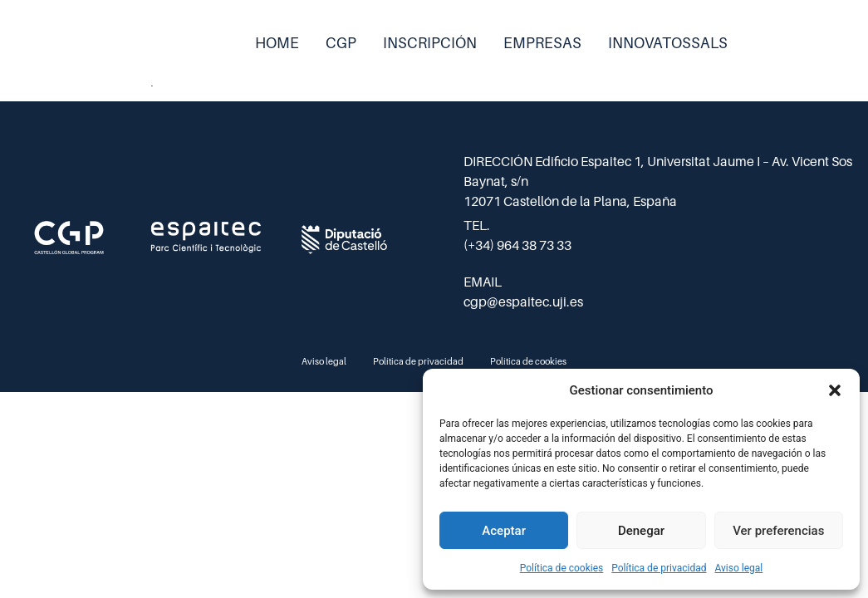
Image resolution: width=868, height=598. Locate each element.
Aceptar (504, 531)
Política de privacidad (659, 568)
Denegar (641, 531)
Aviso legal (738, 568)
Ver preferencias (778, 531)
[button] (835, 390)
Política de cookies (562, 568)
